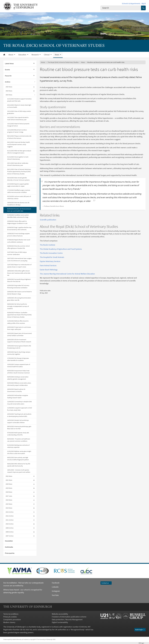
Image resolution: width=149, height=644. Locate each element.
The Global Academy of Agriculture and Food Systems (61, 249)
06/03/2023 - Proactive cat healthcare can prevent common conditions (19, 440)
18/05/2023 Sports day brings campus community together (19, 353)
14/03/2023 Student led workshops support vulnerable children (18, 421)
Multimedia (9, 547)
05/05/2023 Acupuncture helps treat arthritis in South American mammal (18, 372)
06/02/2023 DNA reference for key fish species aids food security (19, 465)
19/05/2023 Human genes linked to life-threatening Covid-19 (19, 347)
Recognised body (78, 630)
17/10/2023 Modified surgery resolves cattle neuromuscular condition (19, 191)
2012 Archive (10, 516)
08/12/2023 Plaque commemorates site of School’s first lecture (19, 137)
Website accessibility (60, 614)
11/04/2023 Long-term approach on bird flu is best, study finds (20, 409)
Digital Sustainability (60, 622)
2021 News (9, 480)
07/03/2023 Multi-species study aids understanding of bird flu (18, 434)
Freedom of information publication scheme (69, 617)
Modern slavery (9, 622)
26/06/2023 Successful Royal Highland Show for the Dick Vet (19, 280)
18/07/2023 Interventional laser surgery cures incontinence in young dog (19, 259)
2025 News (9, 87)
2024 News (9, 91)
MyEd (144, 3)
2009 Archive (10, 528)
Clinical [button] (47, 55)
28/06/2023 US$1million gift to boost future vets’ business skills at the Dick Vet (19, 273)
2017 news (9, 496)
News (83, 62)
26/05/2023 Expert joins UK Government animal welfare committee (20, 334)
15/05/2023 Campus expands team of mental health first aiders (19, 365)
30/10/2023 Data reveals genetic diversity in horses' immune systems (18, 179)
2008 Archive (10, 532)
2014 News (9, 508)
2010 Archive (10, 524)
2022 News (9, 476)
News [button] (57, 55)
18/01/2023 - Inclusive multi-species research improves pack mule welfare (19, 471)
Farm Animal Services (48, 265)
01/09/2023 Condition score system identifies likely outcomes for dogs (18, 216)
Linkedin (55, 587)
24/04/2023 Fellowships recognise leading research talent (18, 396)
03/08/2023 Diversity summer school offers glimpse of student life (18, 247)
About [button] (11, 55)
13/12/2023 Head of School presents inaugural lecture (18, 125)
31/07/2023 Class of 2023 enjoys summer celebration (17, 253)
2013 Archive (10, 512)
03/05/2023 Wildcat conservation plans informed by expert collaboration (19, 384)
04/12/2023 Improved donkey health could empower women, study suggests (19, 144)
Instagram (56, 591)
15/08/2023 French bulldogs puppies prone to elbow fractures (18, 235)
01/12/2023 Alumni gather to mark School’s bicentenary (18, 158)
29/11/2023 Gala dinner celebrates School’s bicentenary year (18, 164)
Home (43, 62)
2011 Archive (10, 520)
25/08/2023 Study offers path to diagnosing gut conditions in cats (17, 222)
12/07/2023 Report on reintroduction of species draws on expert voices (19, 266)
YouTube (55, 595)
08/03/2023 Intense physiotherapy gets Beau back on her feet (19, 428)
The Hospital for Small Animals (52, 257)
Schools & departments (131, 3)
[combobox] (121, 8)
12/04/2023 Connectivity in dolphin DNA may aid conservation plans (20, 403)
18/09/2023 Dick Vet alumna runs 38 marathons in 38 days (18, 204)
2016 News (9, 500)
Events (7, 70)
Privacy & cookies (10, 617)
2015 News (9, 504)
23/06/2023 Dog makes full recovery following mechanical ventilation (18, 286)
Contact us (106, 583)
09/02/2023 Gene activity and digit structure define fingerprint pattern (18, 459)
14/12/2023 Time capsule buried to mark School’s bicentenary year (18, 119)
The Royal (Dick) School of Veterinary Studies (63, 62)
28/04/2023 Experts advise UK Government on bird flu (16, 390)
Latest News (9, 63)
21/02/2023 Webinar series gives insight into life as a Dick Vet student (19, 452)
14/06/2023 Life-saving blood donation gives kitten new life (19, 299)
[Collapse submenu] (35, 82)
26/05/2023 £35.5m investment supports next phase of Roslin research (19, 341)
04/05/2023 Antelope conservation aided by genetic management (18, 378)
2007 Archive (10, 536)
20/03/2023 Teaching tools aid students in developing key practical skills (19, 415)
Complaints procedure (12, 620)
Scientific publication (48, 220)
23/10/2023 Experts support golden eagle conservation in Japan (18, 185)
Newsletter (9, 541)
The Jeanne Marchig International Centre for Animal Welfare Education (67, 274)
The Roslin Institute (47, 245)
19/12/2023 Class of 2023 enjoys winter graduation (19, 112)
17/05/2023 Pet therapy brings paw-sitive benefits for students (18, 359)
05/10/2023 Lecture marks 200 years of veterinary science (19, 197)
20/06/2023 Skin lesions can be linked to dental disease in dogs (20, 293)
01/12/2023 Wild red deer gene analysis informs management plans (19, 152)
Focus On (8, 76)
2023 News (9, 95)
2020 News (9, 484)
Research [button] (35, 55)
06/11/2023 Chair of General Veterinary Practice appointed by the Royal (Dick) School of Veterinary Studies (19, 172)
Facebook (56, 583)
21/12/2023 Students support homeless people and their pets (19, 100)
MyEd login (140, 630)
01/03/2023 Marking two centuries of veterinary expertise (18, 446)
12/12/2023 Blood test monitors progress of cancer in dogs (17, 131)
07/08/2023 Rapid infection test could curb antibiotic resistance (19, 241)
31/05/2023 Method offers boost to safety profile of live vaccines (18, 322)
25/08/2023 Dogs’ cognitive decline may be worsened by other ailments (19, 228)
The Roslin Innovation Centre (51, 253)
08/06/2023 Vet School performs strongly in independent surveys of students (18, 306)
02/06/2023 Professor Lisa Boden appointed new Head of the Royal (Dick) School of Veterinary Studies (19, 315)
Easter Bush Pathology (49, 270)
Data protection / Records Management (67, 620)
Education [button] (23, 55)
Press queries (10, 553)
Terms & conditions (11, 614)
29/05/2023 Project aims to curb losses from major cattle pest (19, 328)
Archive (8, 82)
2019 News (9, 488)
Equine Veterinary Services (50, 261)
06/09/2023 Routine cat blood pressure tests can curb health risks (19, 210)
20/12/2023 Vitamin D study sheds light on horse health (19, 106)
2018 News (9, 492)
